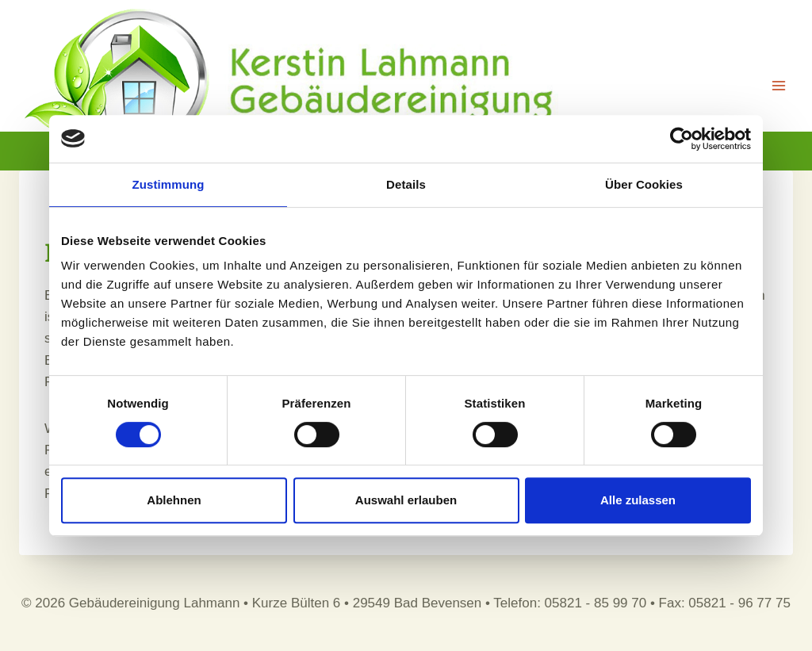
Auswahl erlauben (406, 500)
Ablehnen (174, 500)
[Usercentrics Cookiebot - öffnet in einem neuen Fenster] (682, 139)
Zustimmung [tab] (169, 184)
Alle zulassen (638, 500)
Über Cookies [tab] (644, 184)
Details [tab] (406, 184)
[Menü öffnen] (778, 85)
